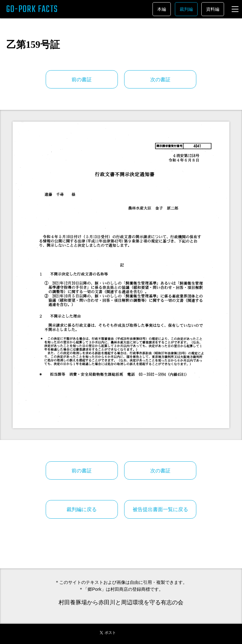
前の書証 (82, 79)
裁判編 (186, 9)
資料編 (213, 9)
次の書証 (160, 79)
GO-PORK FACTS (32, 9)
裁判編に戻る (82, 509)
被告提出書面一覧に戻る (160, 509)
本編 (162, 9)
